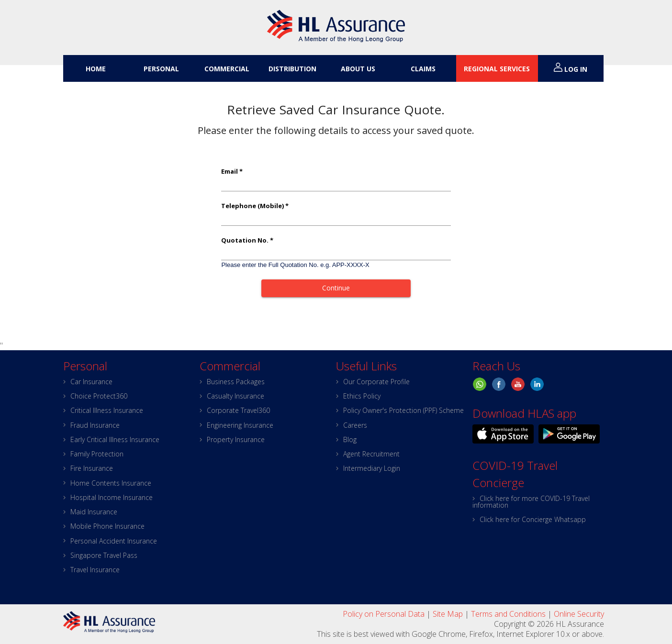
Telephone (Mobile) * (255, 206)
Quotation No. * (247, 240)
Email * (232, 172)
